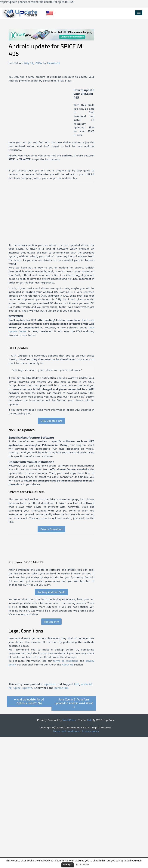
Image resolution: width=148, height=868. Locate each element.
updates (50, 684)
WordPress (69, 720)
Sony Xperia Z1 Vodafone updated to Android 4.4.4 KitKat (74, 703)
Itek (89, 720)
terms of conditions (66, 661)
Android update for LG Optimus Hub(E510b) (29, 701)
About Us (68, 665)
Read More (83, 864)
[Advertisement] (41, 114)
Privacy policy (91, 731)
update (27, 688)
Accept (68, 864)
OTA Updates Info (51, 421)
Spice (17, 688)
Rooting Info (51, 622)
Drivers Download (51, 529)
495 (76, 684)
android (86, 684)
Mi (10, 688)
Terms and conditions (66, 731)
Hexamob (54, 63)
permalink (62, 688)
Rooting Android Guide (51, 592)
